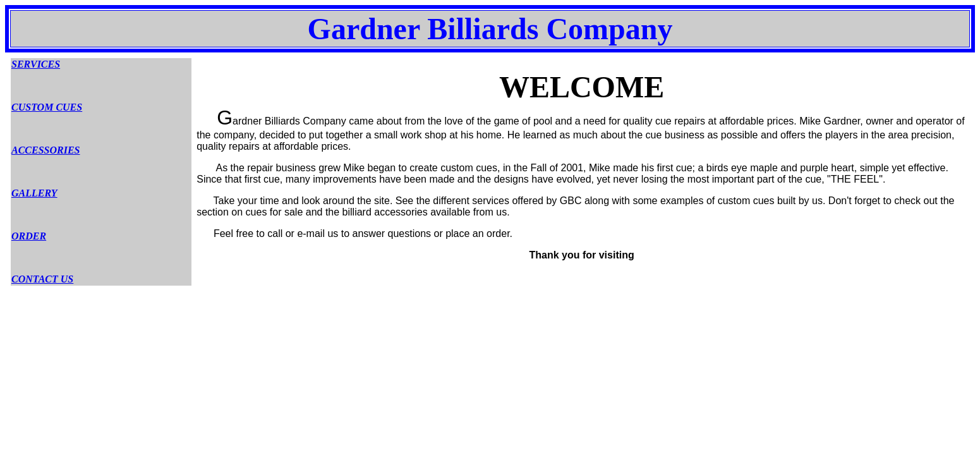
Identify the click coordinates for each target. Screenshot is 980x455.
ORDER (29, 236)
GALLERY (34, 193)
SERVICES (36, 64)
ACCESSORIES (46, 150)
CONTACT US (42, 279)
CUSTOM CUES (47, 107)
